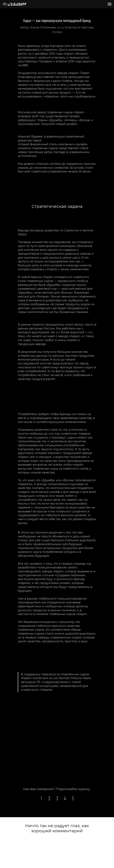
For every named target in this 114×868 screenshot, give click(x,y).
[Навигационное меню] (110, 4)
